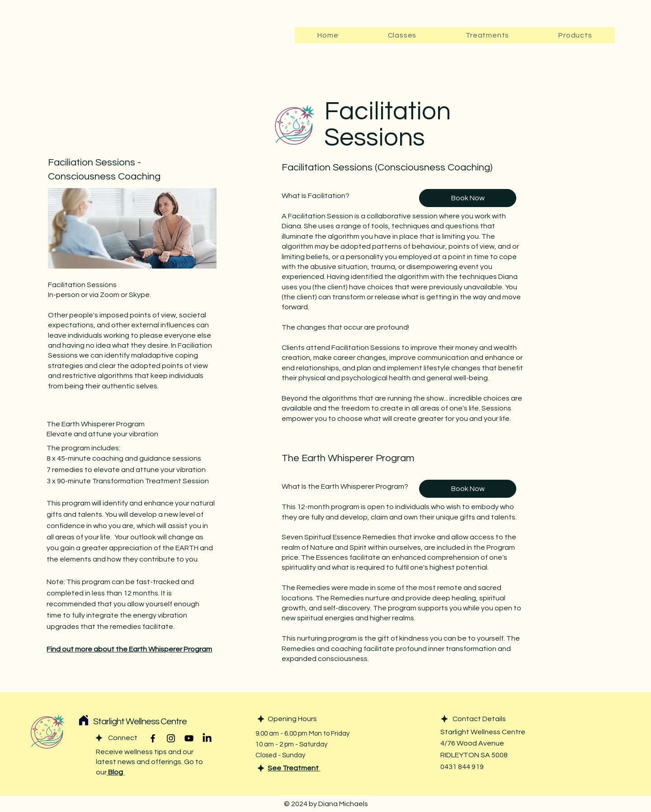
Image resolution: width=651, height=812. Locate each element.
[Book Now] (468, 198)
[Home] (84, 720)
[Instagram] (171, 738)
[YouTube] (189, 738)
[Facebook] (153, 738)
